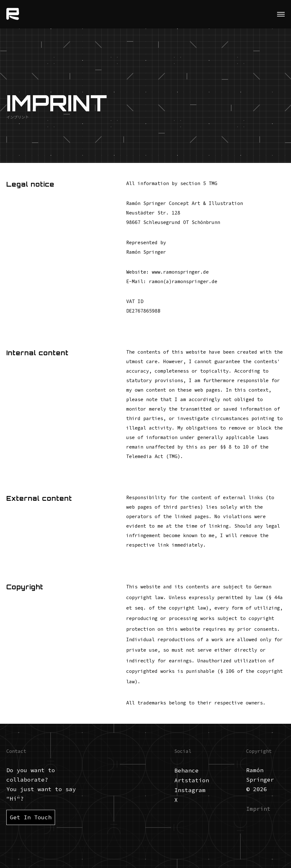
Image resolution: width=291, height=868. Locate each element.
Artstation (192, 780)
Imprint (258, 809)
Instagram (190, 790)
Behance (186, 770)
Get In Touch (31, 817)
